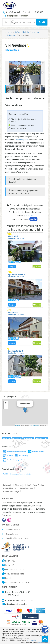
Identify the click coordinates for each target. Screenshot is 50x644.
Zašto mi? (10, 565)
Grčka (18, 32)
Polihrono (11, 35)
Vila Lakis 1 (16, 313)
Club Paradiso (32, 640)
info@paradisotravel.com (18, 16)
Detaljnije (12, 267)
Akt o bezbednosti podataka (18, 582)
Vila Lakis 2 (16, 237)
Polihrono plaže (22, 140)
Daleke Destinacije (11, 491)
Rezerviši (37, 267)
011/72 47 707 (28, 600)
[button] (42, 63)
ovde (33, 219)
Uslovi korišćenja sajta (15, 574)
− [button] (6, 407)
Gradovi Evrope (10, 488)
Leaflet (18, 425)
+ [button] (6, 403)
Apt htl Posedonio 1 (17, 275)
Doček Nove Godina (36, 485)
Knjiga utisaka (10, 534)
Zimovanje (20, 485)
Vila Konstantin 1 (16, 352)
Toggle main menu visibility (47, 4)
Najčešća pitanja (11, 530)
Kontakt (9, 578)
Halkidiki (26, 32)
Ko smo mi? (10, 561)
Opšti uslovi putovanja (15, 569)
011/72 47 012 (12, 600)
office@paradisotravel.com (17, 604)
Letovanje (8, 32)
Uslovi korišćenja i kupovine (15, 538)
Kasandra (36, 32)
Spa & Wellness (26, 488)
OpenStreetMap (34, 425)
